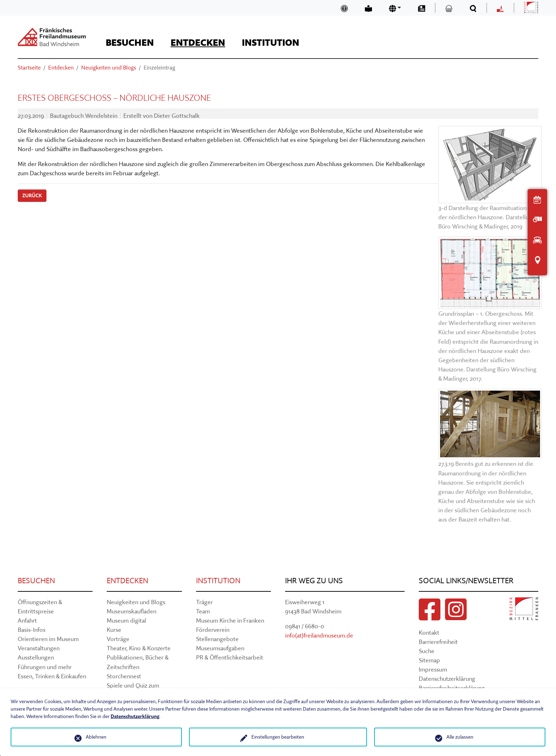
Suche (427, 651)
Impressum (433, 669)
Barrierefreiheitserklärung (452, 688)
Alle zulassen (460, 737)
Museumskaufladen (132, 611)
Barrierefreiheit (438, 642)
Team (203, 611)
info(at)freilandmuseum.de (319, 635)
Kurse (114, 630)
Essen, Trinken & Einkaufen (52, 676)
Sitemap (429, 660)
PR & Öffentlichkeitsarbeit (230, 657)
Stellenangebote (217, 639)
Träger (204, 602)
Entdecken (127, 581)
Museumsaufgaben (220, 648)
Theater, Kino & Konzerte (139, 648)
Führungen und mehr (45, 667)
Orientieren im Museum (48, 639)
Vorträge (118, 639)
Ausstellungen (36, 657)
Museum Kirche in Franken (230, 620)
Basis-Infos (32, 630)
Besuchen (36, 581)
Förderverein (213, 630)
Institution (218, 581)
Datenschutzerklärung (447, 678)
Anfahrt (27, 620)
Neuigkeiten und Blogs (136, 602)
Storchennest (124, 676)
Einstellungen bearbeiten (278, 737)
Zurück (32, 195)
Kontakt (429, 632)
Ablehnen (96, 737)
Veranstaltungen (39, 648)
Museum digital (126, 620)
